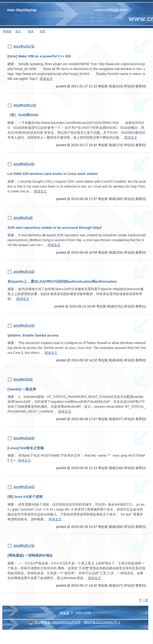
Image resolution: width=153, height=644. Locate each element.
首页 (18, 31)
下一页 (143, 600)
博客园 (7, 31)
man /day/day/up (22, 10)
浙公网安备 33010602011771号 (55, 622)
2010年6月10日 (24, 326)
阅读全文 (46, 79)
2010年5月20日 (24, 438)
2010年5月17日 (24, 546)
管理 (42, 31)
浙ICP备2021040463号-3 (102, 622)
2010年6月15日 (24, 272)
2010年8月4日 (23, 218)
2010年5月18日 (24, 487)
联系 (31, 31)
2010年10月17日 (25, 105)
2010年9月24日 (24, 164)
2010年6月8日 (23, 379)
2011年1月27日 (24, 46)
